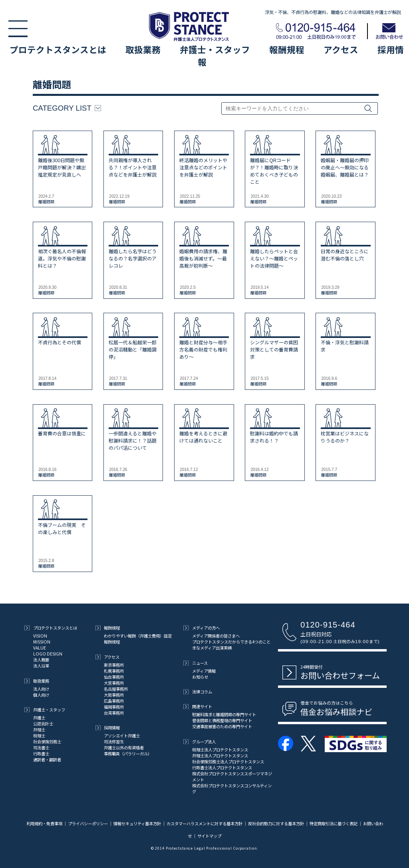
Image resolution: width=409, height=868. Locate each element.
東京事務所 (114, 665)
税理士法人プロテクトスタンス (220, 750)
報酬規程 (287, 49)
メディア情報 (204, 671)
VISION (40, 636)
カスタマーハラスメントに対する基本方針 (204, 823)
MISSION (42, 642)
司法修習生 (114, 742)
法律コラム (198, 692)
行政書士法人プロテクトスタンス (222, 768)
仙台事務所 (114, 677)
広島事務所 (114, 701)
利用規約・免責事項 (45, 823)
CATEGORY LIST (67, 108)
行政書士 (41, 754)
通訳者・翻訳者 (47, 760)
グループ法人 (200, 742)
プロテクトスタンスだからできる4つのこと (231, 642)
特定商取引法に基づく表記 (334, 823)
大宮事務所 (114, 683)
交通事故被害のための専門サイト (222, 726)
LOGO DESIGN (48, 654)
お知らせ (200, 677)
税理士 (39, 736)
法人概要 (41, 660)
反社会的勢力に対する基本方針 (276, 823)
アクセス (341, 49)
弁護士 (39, 718)
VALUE (40, 648)
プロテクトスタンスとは (58, 49)
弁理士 (39, 730)
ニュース (196, 663)
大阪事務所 (114, 695)
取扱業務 (143, 49)
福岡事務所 (114, 707)
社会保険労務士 (47, 742)
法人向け (41, 689)
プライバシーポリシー (88, 823)
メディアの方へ (202, 628)
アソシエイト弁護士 (122, 736)
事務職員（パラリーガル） (128, 754)
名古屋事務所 (116, 689)
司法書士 (41, 748)
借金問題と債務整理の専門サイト (222, 720)
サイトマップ (209, 836)
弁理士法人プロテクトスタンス (220, 756)
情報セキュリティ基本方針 (137, 823)
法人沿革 (41, 666)
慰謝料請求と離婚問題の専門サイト (224, 714)
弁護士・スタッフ (215, 49)
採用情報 (108, 728)
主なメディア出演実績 (212, 648)
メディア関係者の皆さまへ (216, 636)
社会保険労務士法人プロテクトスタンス (228, 762)
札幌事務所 (114, 671)
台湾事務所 (114, 713)
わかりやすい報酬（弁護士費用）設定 (138, 636)
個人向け (41, 695)
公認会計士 (43, 724)
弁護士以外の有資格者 (124, 748)
